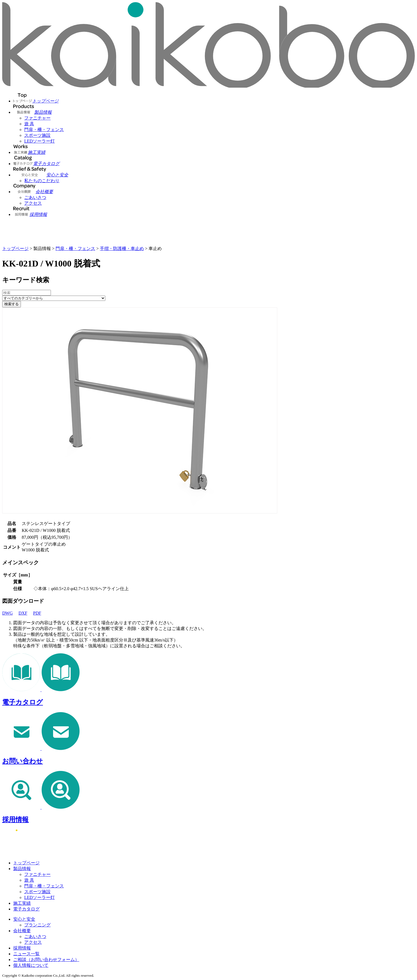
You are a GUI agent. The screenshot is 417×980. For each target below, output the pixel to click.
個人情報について (31, 965)
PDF (39, 613)
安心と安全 (24, 919)
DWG (10, 613)
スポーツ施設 (37, 135)
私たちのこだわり (42, 181)
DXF (25, 613)
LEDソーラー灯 (39, 141)
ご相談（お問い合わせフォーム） (46, 960)
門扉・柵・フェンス (44, 130)
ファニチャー (37, 118)
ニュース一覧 (26, 954)
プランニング (37, 925)
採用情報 (22, 948)
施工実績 (22, 903)
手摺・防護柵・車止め (122, 249)
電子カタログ (26, 909)
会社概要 (22, 931)
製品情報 (22, 869)
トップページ (15, 249)
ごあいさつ (35, 197)
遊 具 (29, 124)
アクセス (33, 203)
